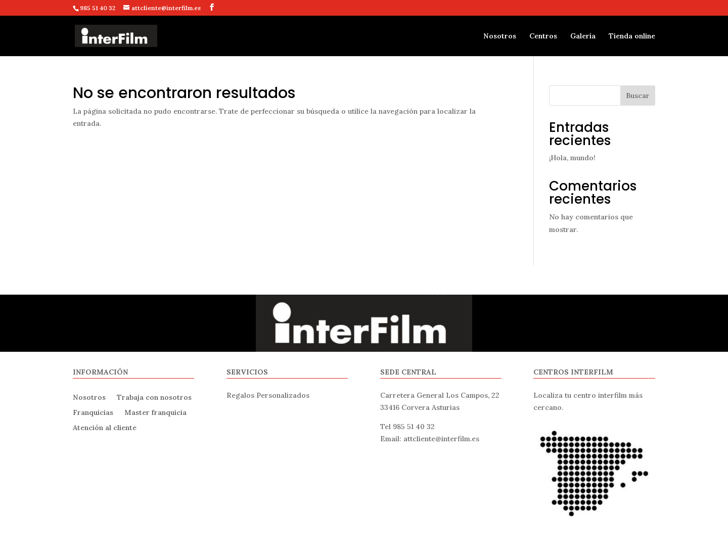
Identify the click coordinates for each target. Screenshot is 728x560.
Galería (583, 36)
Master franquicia (155, 412)
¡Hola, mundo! (572, 158)
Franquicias (93, 412)
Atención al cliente (105, 427)
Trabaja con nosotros (154, 397)
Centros (543, 36)
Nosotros (500, 36)
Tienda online (632, 36)
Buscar (638, 96)
